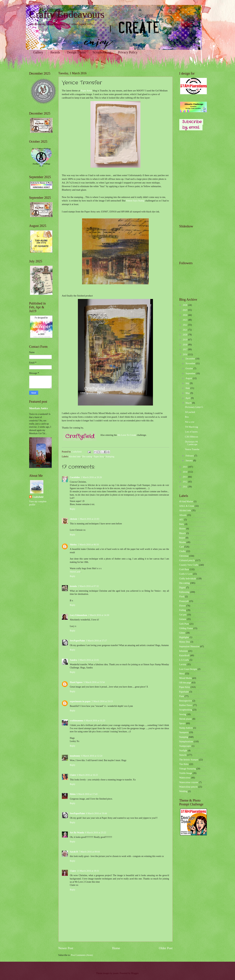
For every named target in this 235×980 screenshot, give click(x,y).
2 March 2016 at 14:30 (99, 615)
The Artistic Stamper (189, 760)
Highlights (184, 637)
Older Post (166, 948)
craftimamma (77, 721)
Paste (182, 696)
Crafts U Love (186, 574)
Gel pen (183, 615)
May (188, 393)
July (188, 383)
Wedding (183, 791)
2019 (185, 340)
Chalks (182, 551)
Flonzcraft (184, 601)
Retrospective (186, 701)
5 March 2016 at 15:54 (94, 682)
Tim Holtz (184, 764)
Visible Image (186, 773)
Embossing (184, 592)
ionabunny (75, 756)
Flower (183, 606)
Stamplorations (186, 742)
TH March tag (191, 427)
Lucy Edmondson (79, 615)
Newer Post (66, 948)
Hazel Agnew (76, 682)
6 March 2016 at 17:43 (87, 794)
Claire (73, 775)
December (190, 359)
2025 (185, 310)
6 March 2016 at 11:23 (95, 721)
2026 (185, 305)
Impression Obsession (189, 646)
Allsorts (183, 515)
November (191, 363)
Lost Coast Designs (188, 669)
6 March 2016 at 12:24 (92, 756)
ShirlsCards (75, 572)
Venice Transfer (192, 449)
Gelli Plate (184, 624)
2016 (185, 354)
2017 (185, 350)
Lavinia (183, 664)
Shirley (73, 545)
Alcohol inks (75, 457)
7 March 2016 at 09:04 (89, 852)
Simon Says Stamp (135, 201)
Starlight (183, 751)
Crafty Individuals (188, 579)
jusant (116, 973)
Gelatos (183, 619)
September (191, 373)
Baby (182, 524)
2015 (185, 467)
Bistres (182, 529)
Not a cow (190, 422)
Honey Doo (185, 642)
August (189, 378)
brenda (73, 586)
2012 (185, 482)
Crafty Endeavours (67, 14)
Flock (182, 597)
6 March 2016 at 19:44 (96, 813)
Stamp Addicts (186, 728)
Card (182, 547)
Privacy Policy (128, 52)
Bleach (182, 533)
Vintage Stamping (188, 769)
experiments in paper (80, 701)
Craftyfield (38, 497)
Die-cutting (87, 457)
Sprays (182, 723)
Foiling (183, 610)
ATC (181, 520)
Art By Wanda (77, 833)
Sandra (73, 660)
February (190, 456)
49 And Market (186, 501)
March (189, 403)
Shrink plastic (186, 719)
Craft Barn (184, 569)
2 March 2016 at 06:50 (88, 545)
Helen (73, 794)
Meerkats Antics (39, 408)
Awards (55, 52)
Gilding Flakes (186, 628)
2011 (185, 487)
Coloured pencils (187, 560)
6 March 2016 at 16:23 (87, 775)
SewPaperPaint (77, 641)
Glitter (182, 633)
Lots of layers (191, 432)
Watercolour (185, 778)
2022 (185, 325)
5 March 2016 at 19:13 (102, 701)
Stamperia (184, 732)
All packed (190, 412)
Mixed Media (186, 678)
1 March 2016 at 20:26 (91, 477)
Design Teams (76, 52)
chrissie (74, 519)
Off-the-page (185, 683)
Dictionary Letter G (194, 407)
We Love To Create (127, 435)
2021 (185, 330)
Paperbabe (184, 692)
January (189, 461)
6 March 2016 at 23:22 (96, 833)
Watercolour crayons (189, 782)
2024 (185, 315)
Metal (182, 674)
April (188, 398)
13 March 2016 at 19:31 (88, 871)
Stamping (110, 457)
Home (116, 948)
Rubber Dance (186, 705)
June (188, 388)
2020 (185, 335)
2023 (185, 320)
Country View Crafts (189, 565)
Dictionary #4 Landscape (191, 443)
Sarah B (74, 852)
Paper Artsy (86, 91)
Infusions (184, 651)
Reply (73, 509)
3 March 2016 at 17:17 (96, 641)
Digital (182, 588)
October (189, 368)
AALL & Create (187, 506)
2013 (185, 477)
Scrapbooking (102, 52)
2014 (185, 472)
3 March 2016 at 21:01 (88, 660)
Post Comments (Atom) (82, 955)
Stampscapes (185, 746)
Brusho (183, 542)
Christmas (184, 556)
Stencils (183, 755)
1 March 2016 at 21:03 (89, 519)
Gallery (38, 52)
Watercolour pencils (188, 787)
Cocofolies (75, 477)
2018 (185, 345)
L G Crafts (184, 660)
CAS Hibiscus (192, 437)
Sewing (183, 714)
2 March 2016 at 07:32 (88, 586)
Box (187, 417)
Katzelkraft (184, 655)
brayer (182, 538)
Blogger (135, 973)
